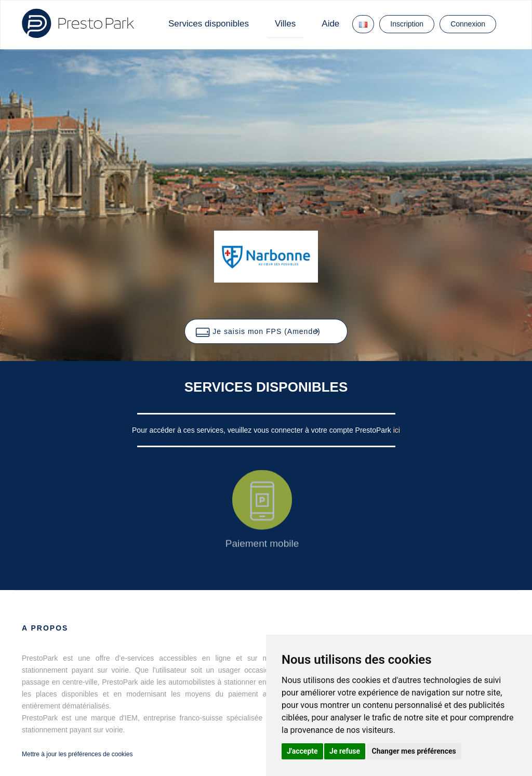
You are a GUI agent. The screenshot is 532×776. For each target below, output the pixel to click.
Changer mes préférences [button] (414, 751)
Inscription (407, 24)
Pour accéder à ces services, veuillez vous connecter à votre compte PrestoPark (263, 430)
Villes (285, 24)
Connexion (468, 24)
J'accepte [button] (302, 751)
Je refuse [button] (345, 751)
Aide (330, 24)
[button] (266, 331)
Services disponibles (209, 24)
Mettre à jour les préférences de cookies (77, 754)
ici (397, 430)
